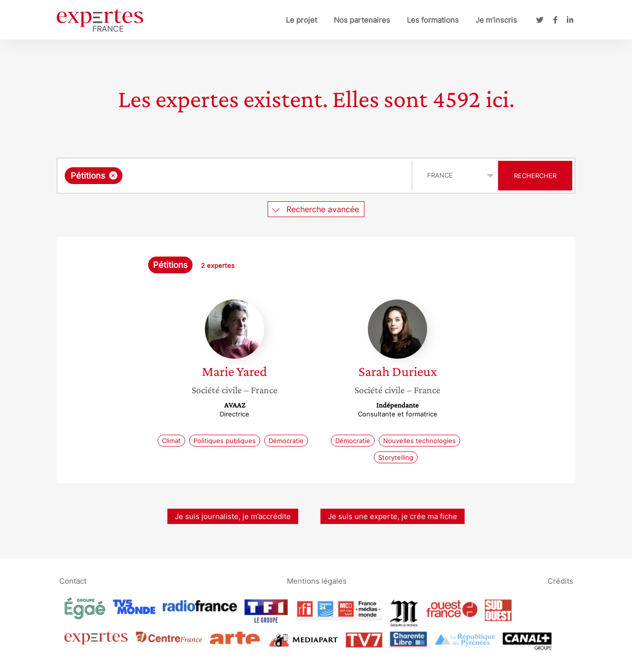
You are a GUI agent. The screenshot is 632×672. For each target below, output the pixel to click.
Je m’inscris (496, 20)
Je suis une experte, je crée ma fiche (393, 516)
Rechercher (535, 176)
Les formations (433, 20)
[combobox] (236, 176)
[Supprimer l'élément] (113, 175)
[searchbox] (227, 176)
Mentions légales (317, 580)
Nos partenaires (362, 20)
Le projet (301, 20)
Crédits (560, 580)
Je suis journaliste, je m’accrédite (233, 516)
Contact (73, 580)
